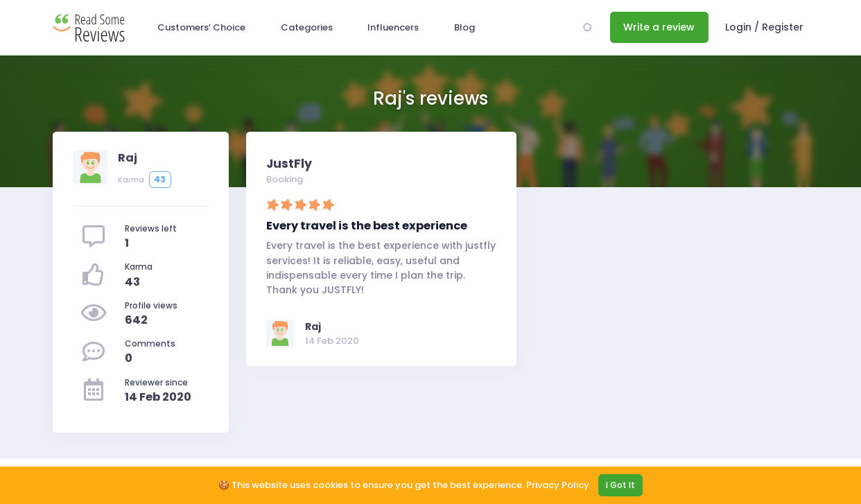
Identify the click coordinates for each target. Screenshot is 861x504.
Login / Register (764, 27)
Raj (313, 327)
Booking (285, 179)
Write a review (659, 27)
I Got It (620, 485)
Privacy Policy (558, 485)
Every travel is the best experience (367, 226)
